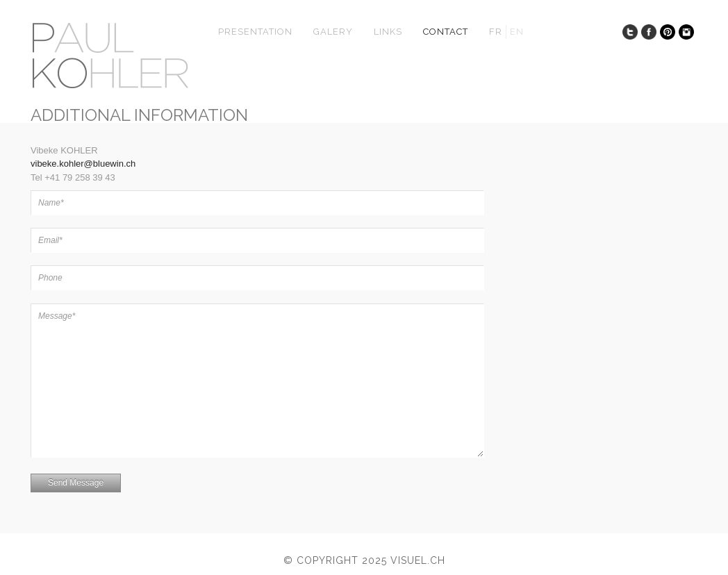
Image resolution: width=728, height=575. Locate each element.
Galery (333, 32)
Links (388, 32)
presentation (255, 32)
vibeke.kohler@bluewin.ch (83, 164)
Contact (446, 32)
